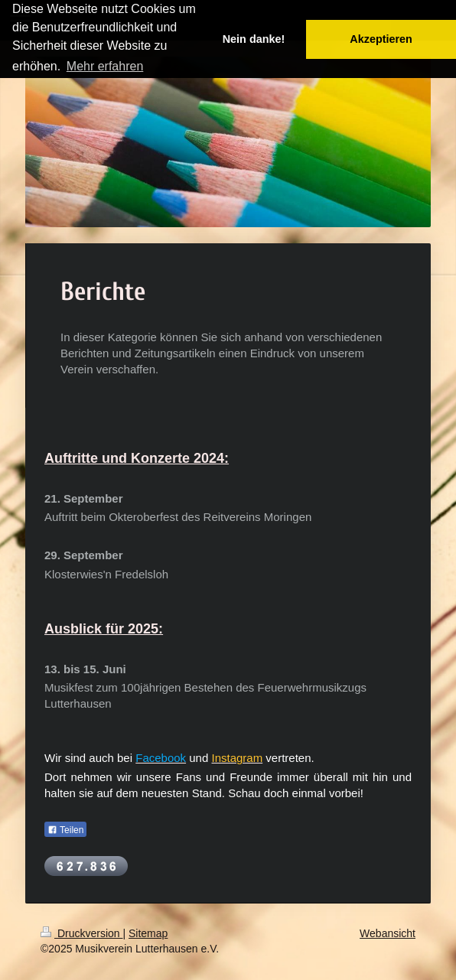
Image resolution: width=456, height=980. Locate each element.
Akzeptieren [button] (381, 39)
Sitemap (148, 933)
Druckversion (81, 933)
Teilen (65, 830)
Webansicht (388, 933)
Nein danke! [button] (254, 39)
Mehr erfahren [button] (105, 66)
